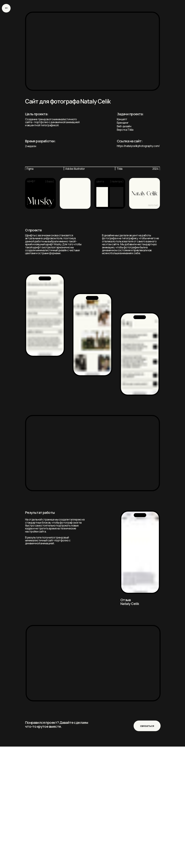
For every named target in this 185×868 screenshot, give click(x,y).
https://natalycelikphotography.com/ (138, 146)
